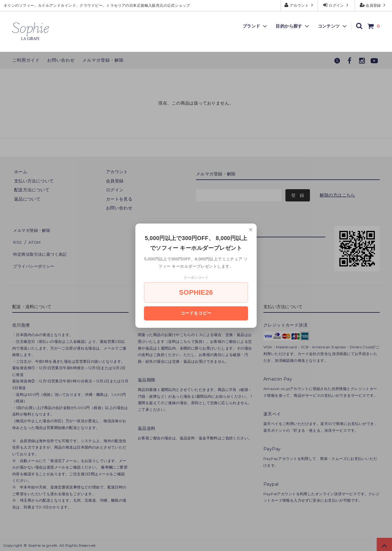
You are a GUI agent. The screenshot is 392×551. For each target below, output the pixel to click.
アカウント (299, 5)
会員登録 (373, 5)
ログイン (336, 5)
